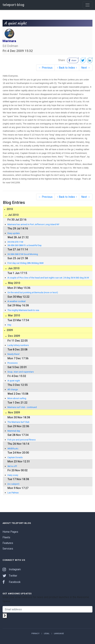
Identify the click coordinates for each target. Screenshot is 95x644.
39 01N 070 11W (15, 242)
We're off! (12, 466)
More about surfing (17, 398)
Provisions (13, 363)
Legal (47, 634)
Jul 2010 (13, 215)
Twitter (10, 576)
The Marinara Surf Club (18, 422)
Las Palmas (13, 493)
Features (8, 543)
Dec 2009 (14, 336)
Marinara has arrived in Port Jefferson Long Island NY (33, 224)
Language (59, 634)
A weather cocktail (16, 301)
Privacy (35, 634)
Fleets (6, 537)
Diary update (14, 233)
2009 (9, 330)
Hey (9, 325)
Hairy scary (13, 475)
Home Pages (10, 532)
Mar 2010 (14, 315)
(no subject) (13, 484)
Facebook (12, 582)
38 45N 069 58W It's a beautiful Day (24, 245)
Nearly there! (14, 354)
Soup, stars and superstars (21, 372)
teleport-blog (14, 5)
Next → (86, 68)
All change (13, 389)
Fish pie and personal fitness (22, 440)
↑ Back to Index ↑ (67, 68)
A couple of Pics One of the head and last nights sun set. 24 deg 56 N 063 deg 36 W (48, 278)
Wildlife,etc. (13, 449)
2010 (9, 209)
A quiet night (14, 381)
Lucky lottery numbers (18, 345)
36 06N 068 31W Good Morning (23, 254)
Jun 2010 (13, 268)
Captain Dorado (15, 457)
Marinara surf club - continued (22, 407)
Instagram (12, 569)
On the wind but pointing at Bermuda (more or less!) (33, 292)
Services (8, 549)
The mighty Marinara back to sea (23, 310)
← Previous (45, 68)
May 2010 (14, 283)
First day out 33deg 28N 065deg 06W (25, 263)
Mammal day (14, 431)
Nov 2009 (14, 412)
